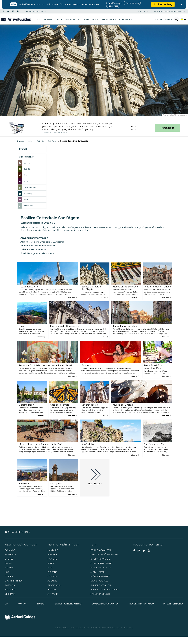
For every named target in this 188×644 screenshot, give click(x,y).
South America (125, 20)
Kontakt (23, 604)
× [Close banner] (181, 4)
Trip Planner (114, 3)
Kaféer (26, 181)
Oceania (85, 20)
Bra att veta (29, 206)
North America (72, 20)
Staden (27, 163)
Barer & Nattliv (30, 187)
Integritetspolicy (173, 604)
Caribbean (48, 20)
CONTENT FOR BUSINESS (35, 11)
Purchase (167, 128)
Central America (108, 20)
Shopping (28, 194)
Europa (21, 141)
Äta (25, 175)
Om (6, 604)
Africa (95, 20)
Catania (40, 141)
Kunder (41, 604)
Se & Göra (52, 141)
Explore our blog (163, 4)
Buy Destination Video (142, 604)
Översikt (23, 149)
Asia (38, 20)
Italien (30, 141)
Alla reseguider (163, 20)
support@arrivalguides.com (170, 11)
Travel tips (113, 6)
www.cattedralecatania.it (43, 246)
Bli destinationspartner (69, 604)
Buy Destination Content (106, 604)
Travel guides (132, 3)
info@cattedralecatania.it (41, 253)
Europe (59, 20)
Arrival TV (143, 11)
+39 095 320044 (38, 249)
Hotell (26, 199)
